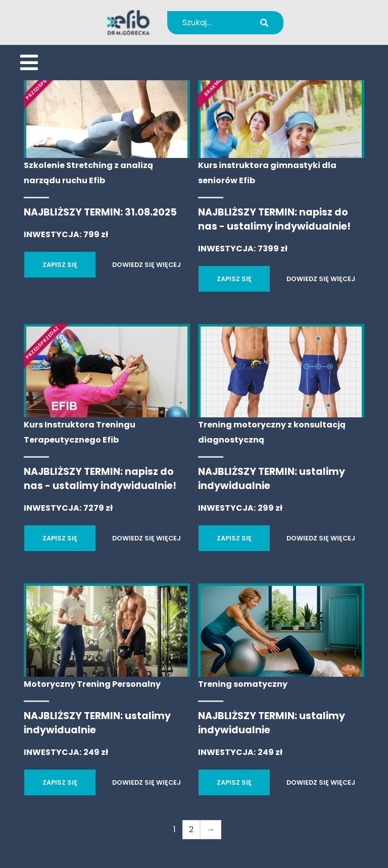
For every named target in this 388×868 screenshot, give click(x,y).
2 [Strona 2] (191, 829)
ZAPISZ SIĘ (60, 265)
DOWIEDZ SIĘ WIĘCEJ (147, 265)
